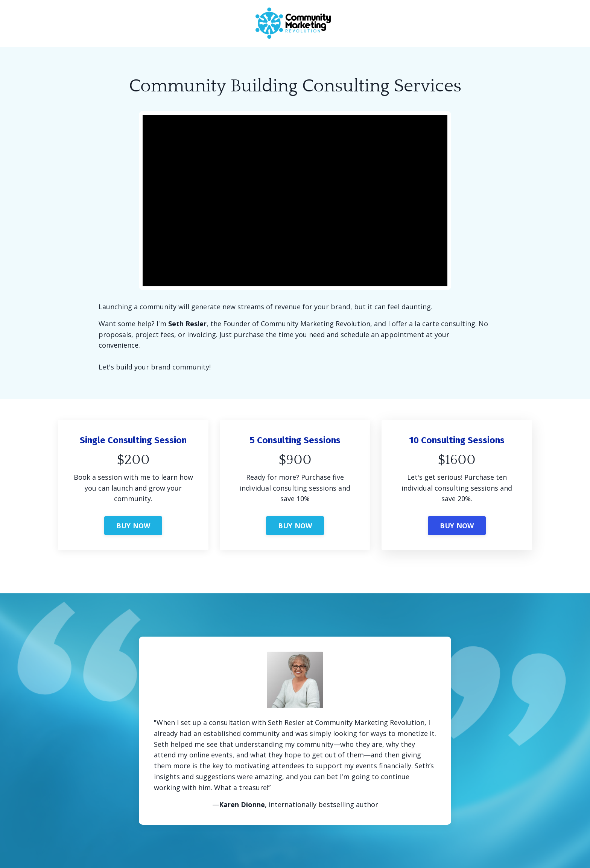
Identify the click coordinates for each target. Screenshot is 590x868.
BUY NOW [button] (133, 526)
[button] (133, 522)
